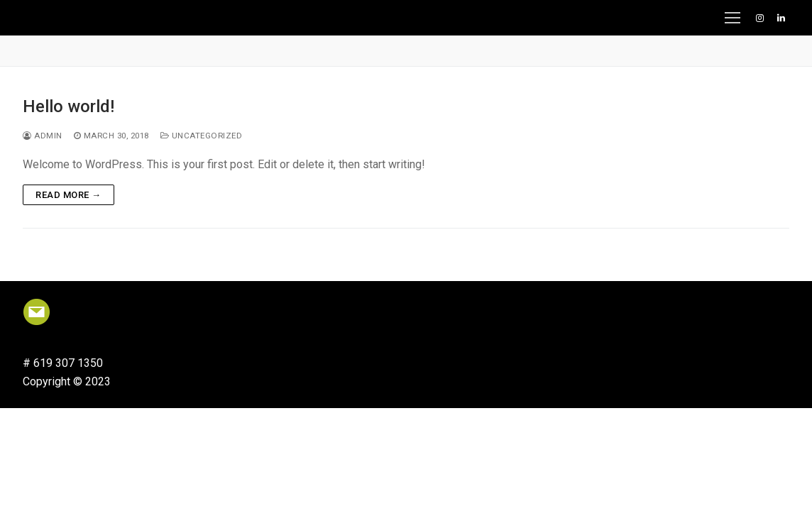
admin (43, 136)
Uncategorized (202, 136)
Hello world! (68, 106)
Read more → (68, 195)
